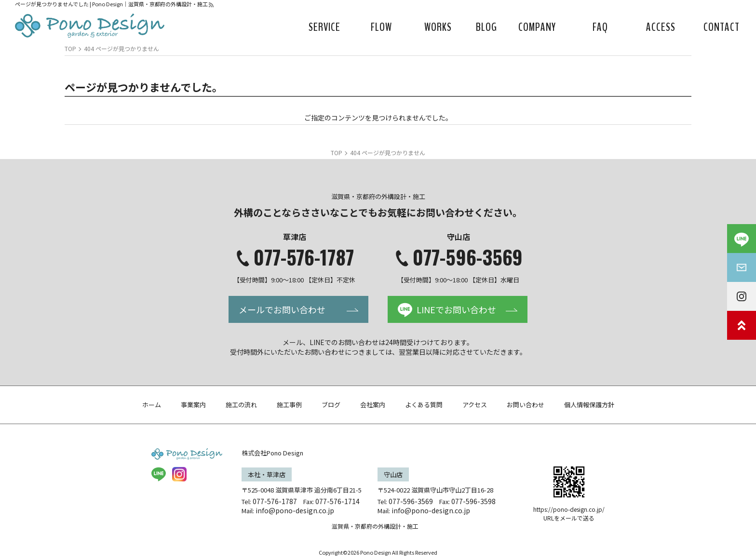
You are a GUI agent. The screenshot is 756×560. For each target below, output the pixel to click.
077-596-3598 (473, 501)
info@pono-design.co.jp (295, 510)
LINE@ (159, 474)
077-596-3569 (468, 257)
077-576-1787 (304, 257)
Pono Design (376, 552)
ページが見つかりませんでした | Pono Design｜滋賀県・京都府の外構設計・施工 (111, 4)
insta (179, 474)
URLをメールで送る (569, 518)
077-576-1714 (337, 501)
